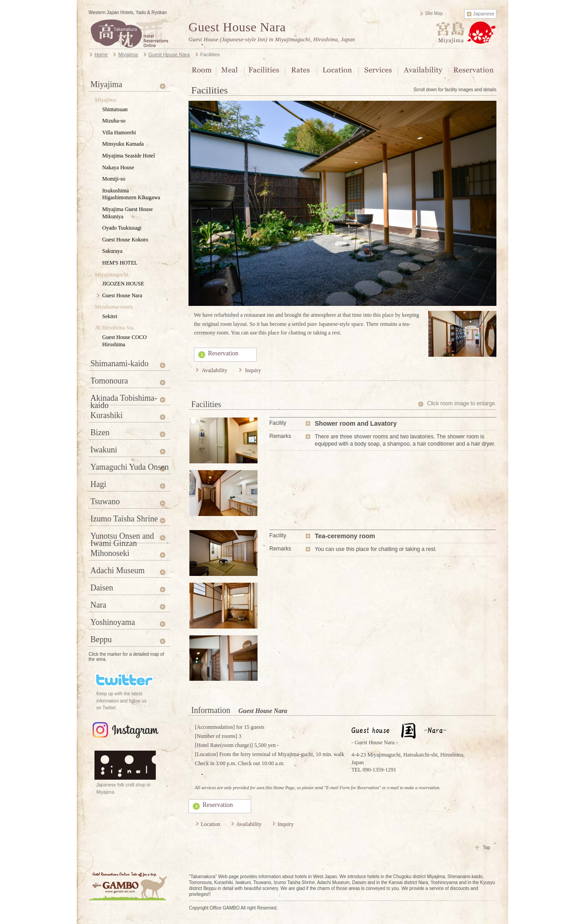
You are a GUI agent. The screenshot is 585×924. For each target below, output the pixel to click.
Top (486, 848)
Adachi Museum (117, 570)
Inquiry (253, 370)
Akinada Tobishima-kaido (124, 399)
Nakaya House (118, 167)
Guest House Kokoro (125, 240)
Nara (98, 605)
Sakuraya (112, 251)
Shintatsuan (115, 109)
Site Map (434, 13)
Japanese (484, 14)
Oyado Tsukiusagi (122, 228)
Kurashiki (107, 415)
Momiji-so (114, 179)
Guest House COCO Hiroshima (124, 341)
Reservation (223, 353)
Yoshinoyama (113, 622)
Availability (214, 370)
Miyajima (106, 84)
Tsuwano (105, 501)
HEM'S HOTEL (120, 263)
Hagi (98, 484)
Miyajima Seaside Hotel (129, 156)
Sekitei (110, 316)
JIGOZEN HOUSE (123, 284)
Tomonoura (109, 381)
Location (211, 824)
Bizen (100, 433)
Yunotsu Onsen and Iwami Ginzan (122, 537)
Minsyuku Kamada (123, 144)
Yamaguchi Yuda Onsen (130, 467)
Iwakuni (104, 450)
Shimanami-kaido (119, 364)
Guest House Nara (237, 27)
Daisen (102, 588)
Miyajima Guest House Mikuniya (127, 213)
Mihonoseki (110, 553)
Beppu (101, 639)
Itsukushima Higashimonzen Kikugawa (131, 194)
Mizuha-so (114, 121)
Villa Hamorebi (119, 133)
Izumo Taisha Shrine (124, 519)
